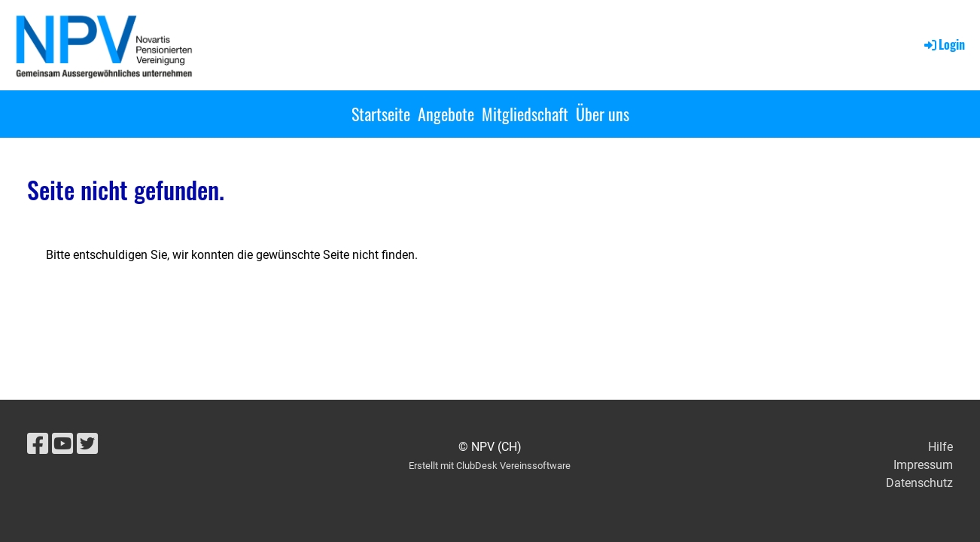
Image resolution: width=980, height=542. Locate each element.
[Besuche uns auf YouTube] (62, 444)
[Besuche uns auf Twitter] (87, 444)
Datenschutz (919, 483)
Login (943, 44)
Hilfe (940, 447)
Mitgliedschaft (525, 114)
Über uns (603, 114)
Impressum (923, 465)
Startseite (381, 114)
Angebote (446, 114)
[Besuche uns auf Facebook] (38, 444)
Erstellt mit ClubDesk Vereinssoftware (490, 466)
